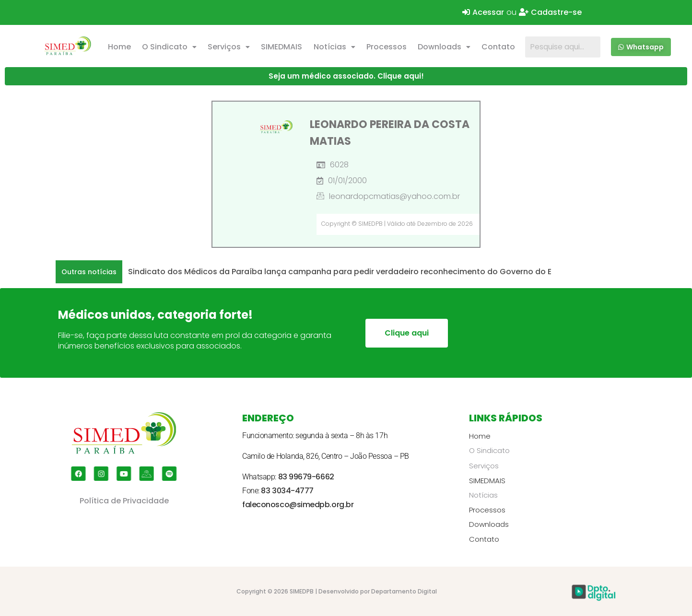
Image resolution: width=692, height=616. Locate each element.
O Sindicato (169, 47)
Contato (498, 47)
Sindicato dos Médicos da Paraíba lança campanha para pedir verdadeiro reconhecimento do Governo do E (340, 272)
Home (119, 47)
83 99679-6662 (306, 477)
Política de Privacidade (124, 501)
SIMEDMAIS (281, 47)
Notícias (334, 47)
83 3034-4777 (287, 491)
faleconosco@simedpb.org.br (298, 505)
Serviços (229, 47)
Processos (387, 47)
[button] (169, 47)
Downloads (444, 47)
